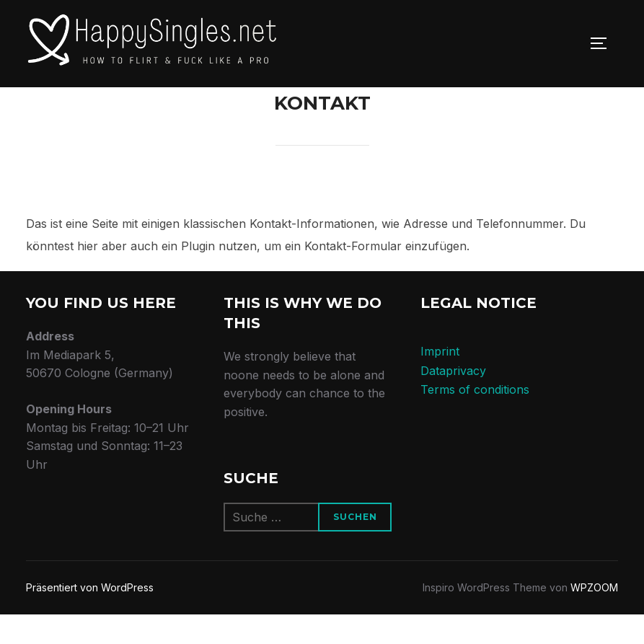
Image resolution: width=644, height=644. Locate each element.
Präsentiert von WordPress (90, 617)
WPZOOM (594, 617)
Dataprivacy (453, 400)
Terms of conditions (475, 419)
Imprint (440, 381)
